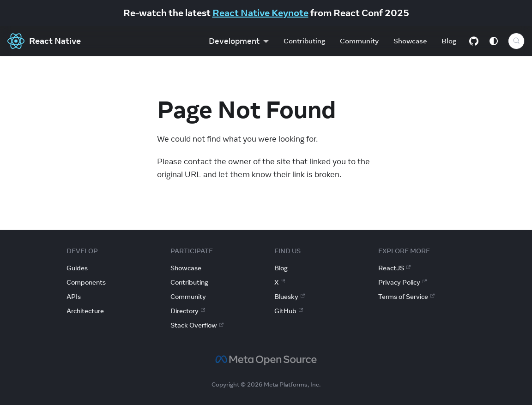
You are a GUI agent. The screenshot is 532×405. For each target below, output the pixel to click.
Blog (449, 41)
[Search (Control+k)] (516, 41)
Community (359, 41)
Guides (77, 268)
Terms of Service (406, 297)
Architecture (85, 311)
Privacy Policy (402, 282)
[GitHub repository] (474, 41)
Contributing (304, 41)
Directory (188, 311)
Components (86, 282)
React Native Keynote (260, 13)
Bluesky (290, 297)
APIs (74, 297)
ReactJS (394, 268)
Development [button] (234, 41)
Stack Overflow (197, 325)
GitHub (289, 311)
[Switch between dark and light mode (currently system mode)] (494, 41)
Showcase (410, 41)
